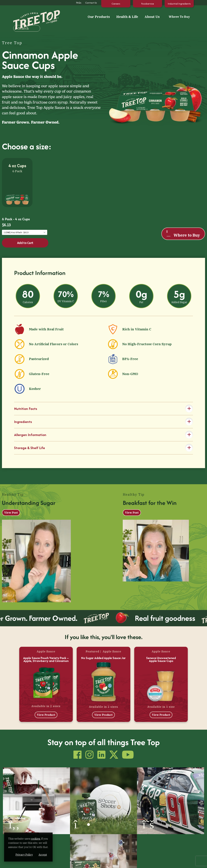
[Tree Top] (27, 14)
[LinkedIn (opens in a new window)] (15, 862)
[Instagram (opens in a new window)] (10, 862)
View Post (11, 506)
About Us (119, 15)
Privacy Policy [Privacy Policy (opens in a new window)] (43, 855)
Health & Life (94, 15)
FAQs (79, 3)
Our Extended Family (90, 833)
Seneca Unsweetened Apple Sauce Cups (161, 653)
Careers (116, 4)
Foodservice (148, 4)
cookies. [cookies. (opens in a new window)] (38, 839)
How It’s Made (125, 827)
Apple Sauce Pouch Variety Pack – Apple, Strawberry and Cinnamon (46, 653)
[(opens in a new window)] (26, 786)
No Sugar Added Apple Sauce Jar (103, 651)
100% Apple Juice (47, 827)
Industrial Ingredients (179, 4)
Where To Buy (147, 15)
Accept (61, 855)
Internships (124, 845)
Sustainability (125, 833)
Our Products (66, 15)
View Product (46, 708)
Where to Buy (183, 225)
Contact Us (91, 3)
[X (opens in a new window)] (21, 862)
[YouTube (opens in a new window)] (26, 862)
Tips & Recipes (86, 827)
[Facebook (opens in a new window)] (4, 862)
